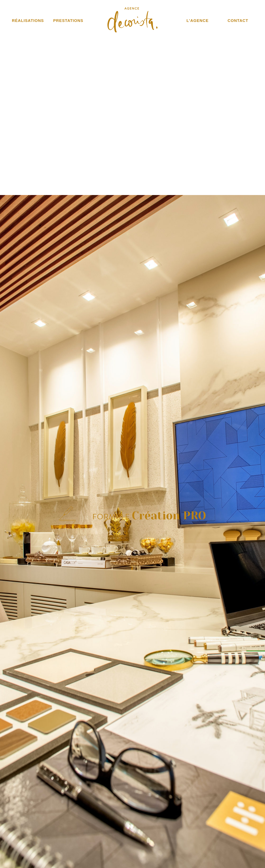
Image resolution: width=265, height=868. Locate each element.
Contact (238, 21)
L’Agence (198, 21)
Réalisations (28, 21)
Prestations (68, 21)
